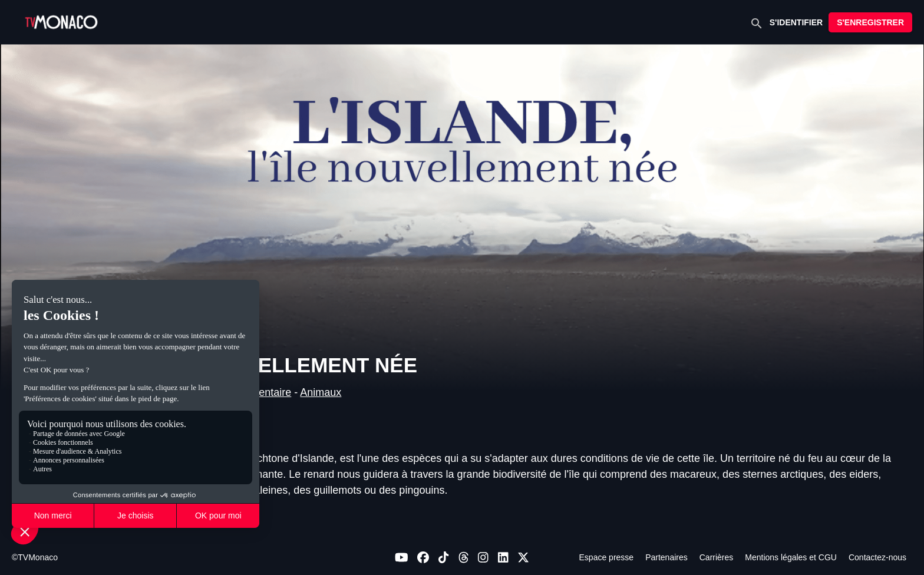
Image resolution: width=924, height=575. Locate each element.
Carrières (717, 557)
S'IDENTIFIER (796, 22)
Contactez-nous (877, 557)
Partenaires (666, 557)
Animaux (321, 392)
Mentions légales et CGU (791, 557)
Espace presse (607, 557)
